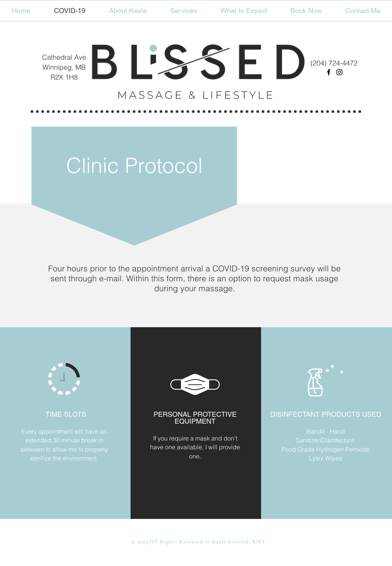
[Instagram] (339, 72)
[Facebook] (329, 72)
